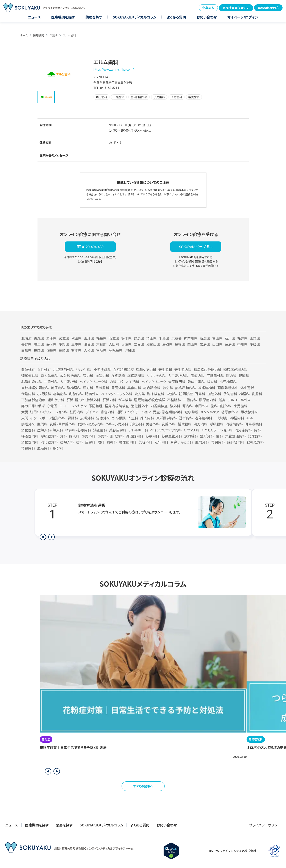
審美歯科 (60, 394)
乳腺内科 (76, 394)
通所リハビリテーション (134, 412)
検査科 (212, 382)
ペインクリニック (154, 382)
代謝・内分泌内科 (91, 424)
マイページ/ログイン (243, 17)
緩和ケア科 (56, 400)
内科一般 (116, 382)
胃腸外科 (118, 388)
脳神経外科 (255, 442)
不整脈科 (174, 400)
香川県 (242, 344)
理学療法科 (30, 376)
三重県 (77, 344)
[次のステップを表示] (52, 537)
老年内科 (161, 442)
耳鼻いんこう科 (182, 442)
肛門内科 (77, 412)
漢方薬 (140, 394)
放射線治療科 (70, 376)
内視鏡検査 (159, 406)
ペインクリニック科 (94, 382)
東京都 (177, 338)
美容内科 (134, 388)
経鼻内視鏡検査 (117, 406)
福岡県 (39, 350)
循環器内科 (135, 436)
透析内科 (186, 418)
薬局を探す (94, 17)
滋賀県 (89, 344)
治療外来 (103, 418)
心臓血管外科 (172, 436)
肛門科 (42, 424)
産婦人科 (67, 442)
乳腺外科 (169, 424)
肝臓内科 (109, 400)
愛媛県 (255, 344)
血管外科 (214, 394)
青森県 (39, 338)
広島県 (205, 344)
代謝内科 (28, 394)
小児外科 (89, 436)
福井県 (242, 338)
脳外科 (175, 406)
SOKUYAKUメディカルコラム (134, 17)
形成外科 (117, 436)
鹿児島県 (116, 350)
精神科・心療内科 (78, 430)
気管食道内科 (236, 436)
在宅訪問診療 (123, 370)
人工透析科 (69, 382)
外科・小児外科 (117, 424)
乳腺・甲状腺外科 (63, 424)
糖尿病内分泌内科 (208, 370)
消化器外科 (49, 442)
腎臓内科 (28, 448)
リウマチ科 (192, 430)
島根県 (180, 344)
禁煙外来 (28, 424)
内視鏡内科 (234, 424)
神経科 (244, 394)
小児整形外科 (64, 370)
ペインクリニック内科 (166, 430)
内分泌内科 (243, 430)
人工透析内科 (178, 376)
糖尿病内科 (128, 442)
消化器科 (28, 430)
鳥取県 (167, 344)
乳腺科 (257, 394)
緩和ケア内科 (146, 370)
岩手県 (52, 338)
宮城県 (64, 338)
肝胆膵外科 (215, 376)
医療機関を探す (63, 17)
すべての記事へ (143, 786)
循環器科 (185, 424)
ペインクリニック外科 (117, 394)
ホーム (24, 35)
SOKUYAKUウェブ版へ (196, 247)
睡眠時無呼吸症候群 (150, 400)
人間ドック (29, 418)
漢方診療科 (49, 376)
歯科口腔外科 (221, 406)
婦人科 (74, 436)
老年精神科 (204, 418)
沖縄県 (130, 350)
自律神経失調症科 (35, 388)
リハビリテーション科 (217, 430)
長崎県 (64, 350)
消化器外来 (140, 406)
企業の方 (208, 8)
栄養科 (172, 394)
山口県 (217, 344)
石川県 (230, 338)
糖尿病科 (58, 388)
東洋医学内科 (167, 418)
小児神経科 (228, 382)
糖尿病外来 (230, 412)
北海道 (27, 338)
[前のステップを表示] (43, 537)
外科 (64, 436)
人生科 (133, 418)
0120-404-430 (93, 247)
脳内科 (231, 376)
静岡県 (52, 344)
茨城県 (114, 338)
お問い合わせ (207, 17)
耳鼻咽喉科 (254, 424)
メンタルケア (210, 412)
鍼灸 (222, 400)
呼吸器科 (217, 424)
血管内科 (102, 376)
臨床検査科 (156, 394)
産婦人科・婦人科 (50, 430)
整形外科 (207, 436)
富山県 (217, 338)
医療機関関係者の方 (236, 8)
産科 (80, 442)
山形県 (89, 338)
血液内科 (44, 448)
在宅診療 (118, 376)
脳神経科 (74, 388)
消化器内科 (30, 442)
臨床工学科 (196, 382)
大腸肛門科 (177, 382)
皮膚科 (90, 442)
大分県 (89, 350)
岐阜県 (39, 344)
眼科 (101, 442)
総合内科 (108, 412)
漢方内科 (201, 424)
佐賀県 (52, 350)
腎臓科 (244, 376)
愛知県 (64, 344)
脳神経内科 (236, 442)
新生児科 (165, 370)
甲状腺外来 (249, 412)
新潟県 (205, 338)
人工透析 (132, 382)
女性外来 (44, 370)
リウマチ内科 (156, 376)
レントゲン (79, 406)
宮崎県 (102, 350)
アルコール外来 (239, 400)
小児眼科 (44, 394)
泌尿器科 (255, 436)
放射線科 (191, 436)
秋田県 (77, 338)
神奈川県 (191, 338)
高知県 (27, 350)
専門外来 (202, 406)
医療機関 (39, 35)
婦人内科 (147, 418)
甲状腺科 (102, 388)
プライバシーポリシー (265, 825)
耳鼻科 (200, 394)
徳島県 (230, 344)
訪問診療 (186, 394)
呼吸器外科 (49, 436)
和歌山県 (153, 344)
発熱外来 (28, 370)
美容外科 (145, 442)
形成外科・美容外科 (145, 424)
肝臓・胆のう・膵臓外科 (83, 400)
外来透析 (247, 388)
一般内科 (190, 400)
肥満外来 (92, 394)
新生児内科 (183, 370)
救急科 (168, 388)
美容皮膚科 (118, 430)
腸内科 (88, 376)
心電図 (52, 406)
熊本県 (77, 350)
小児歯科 (241, 406)
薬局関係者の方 (268, 8)
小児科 (103, 436)
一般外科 (51, 382)
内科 (258, 430)
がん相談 (119, 418)
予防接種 (96, 406)
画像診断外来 (228, 388)
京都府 (102, 344)
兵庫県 (127, 344)
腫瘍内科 (198, 376)
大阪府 (114, 344)
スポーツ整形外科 (52, 418)
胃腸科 (73, 418)
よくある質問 (176, 17)
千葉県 (53, 35)
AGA (250, 418)
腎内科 (188, 406)
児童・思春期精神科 (168, 412)
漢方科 (88, 388)
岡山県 (192, 344)
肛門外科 (202, 442)
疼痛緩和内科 (186, 388)
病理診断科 (136, 376)
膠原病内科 (208, 400)
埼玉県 (152, 338)
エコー (64, 406)
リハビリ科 (84, 370)
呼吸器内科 (30, 436)
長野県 (27, 344)
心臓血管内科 (32, 382)
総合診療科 (152, 388)
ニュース (34, 17)
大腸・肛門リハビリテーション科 (45, 412)
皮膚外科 (87, 418)
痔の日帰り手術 (33, 406)
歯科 (220, 436)
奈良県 (139, 344)
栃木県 (127, 338)
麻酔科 (58, 448)
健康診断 (191, 412)
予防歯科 (230, 394)
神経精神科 (207, 388)
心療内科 (152, 436)
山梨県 (255, 338)
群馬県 (139, 338)
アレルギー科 (138, 430)
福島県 (102, 338)
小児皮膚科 (102, 370)
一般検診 (221, 418)
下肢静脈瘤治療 (33, 400)
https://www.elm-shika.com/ (114, 69)
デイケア (92, 412)
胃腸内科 (218, 442)
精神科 (112, 442)
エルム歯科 (69, 35)
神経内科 (237, 418)
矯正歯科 (100, 430)
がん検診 (125, 400)
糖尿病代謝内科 (236, 370)
